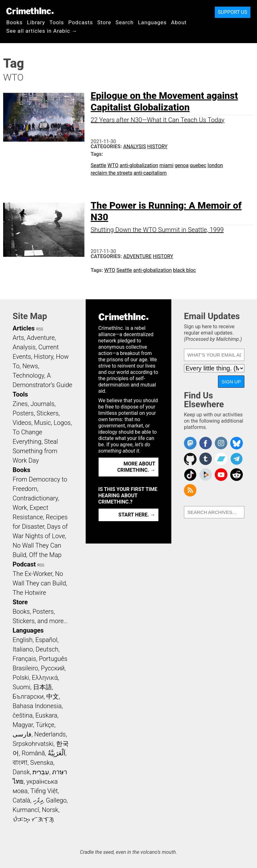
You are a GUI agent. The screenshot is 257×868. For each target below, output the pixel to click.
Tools (57, 22)
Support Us (233, 12)
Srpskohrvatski (33, 744)
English (23, 640)
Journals (43, 404)
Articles (24, 328)
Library (36, 22)
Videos (22, 423)
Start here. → (137, 515)
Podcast (24, 564)
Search (125, 22)
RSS (40, 329)
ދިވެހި (38, 800)
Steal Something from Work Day (35, 451)
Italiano (23, 649)
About (179, 22)
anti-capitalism (150, 173)
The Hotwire (29, 593)
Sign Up (231, 382)
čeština (23, 715)
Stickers (48, 413)
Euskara (46, 715)
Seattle (99, 165)
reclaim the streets (111, 173)
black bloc (184, 270)
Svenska (42, 763)
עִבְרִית (41, 772)
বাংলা (20, 763)
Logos (62, 423)
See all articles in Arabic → (42, 31)
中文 (53, 696)
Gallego (56, 800)
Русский (53, 668)
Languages (152, 22)
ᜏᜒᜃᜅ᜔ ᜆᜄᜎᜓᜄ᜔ (33, 819)
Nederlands (50, 734)
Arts (18, 338)
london (215, 165)
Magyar (23, 725)
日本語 (43, 687)
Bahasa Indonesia (37, 706)
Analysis (134, 147)
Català (21, 800)
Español (46, 640)
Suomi (21, 687)
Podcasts (81, 22)
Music (42, 423)
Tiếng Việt (44, 791)
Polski (21, 678)
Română (33, 753)
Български (28, 696)
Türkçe (45, 725)
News (30, 366)
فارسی (22, 734)
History (157, 147)
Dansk (21, 772)
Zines (20, 404)
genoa (182, 165)
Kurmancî (26, 810)
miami (166, 165)
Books (14, 22)
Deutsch (47, 649)
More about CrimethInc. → (136, 467)
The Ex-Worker (32, 574)
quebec (198, 165)
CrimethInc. (30, 11)
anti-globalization (139, 165)
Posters (23, 413)
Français (24, 659)
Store (104, 22)
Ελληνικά (45, 678)
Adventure (137, 256)
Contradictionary (35, 498)
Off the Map (45, 555)
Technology (28, 375)
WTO (113, 165)
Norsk (50, 810)
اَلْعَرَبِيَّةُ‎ (57, 753)
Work (20, 508)
